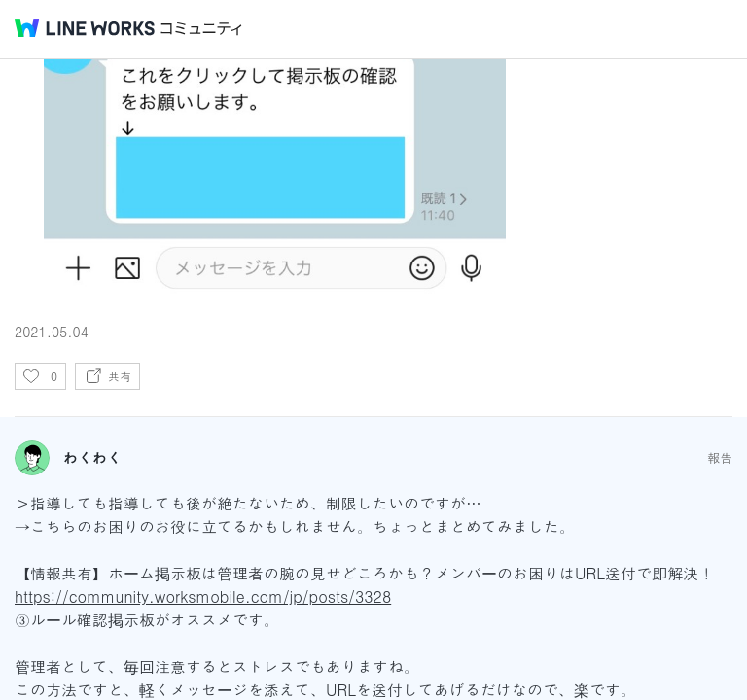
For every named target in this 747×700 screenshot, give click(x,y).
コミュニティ (201, 29)
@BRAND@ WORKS (85, 28)
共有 (120, 376)
